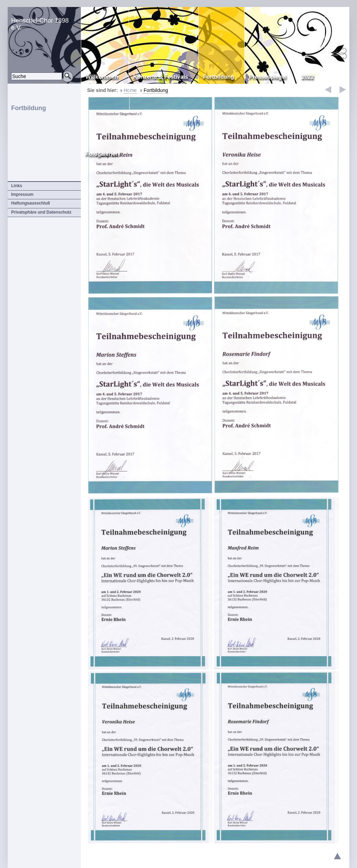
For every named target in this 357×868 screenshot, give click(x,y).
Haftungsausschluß (31, 203)
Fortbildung (156, 90)
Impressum (22, 194)
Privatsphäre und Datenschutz (41, 212)
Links (17, 186)
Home (130, 90)
